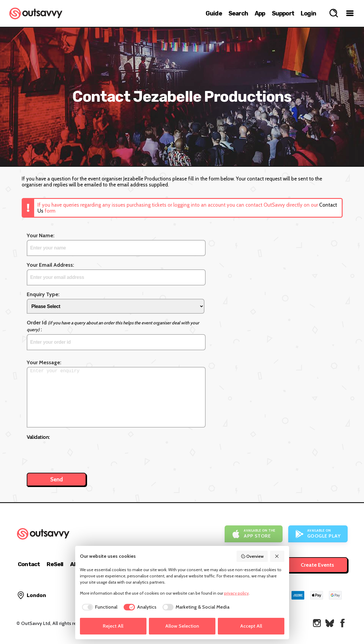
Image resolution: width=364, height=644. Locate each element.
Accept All (251, 626)
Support (283, 13)
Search (238, 13)
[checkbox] (99, 607)
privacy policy (236, 593)
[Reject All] (277, 556)
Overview (252, 556)
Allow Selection (182, 626)
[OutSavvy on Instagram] (317, 623)
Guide (214, 13)
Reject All (113, 626)
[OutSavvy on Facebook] (342, 623)
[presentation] (72, 453)
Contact (29, 564)
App (260, 13)
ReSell (55, 564)
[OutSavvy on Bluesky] (330, 623)
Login (308, 13)
